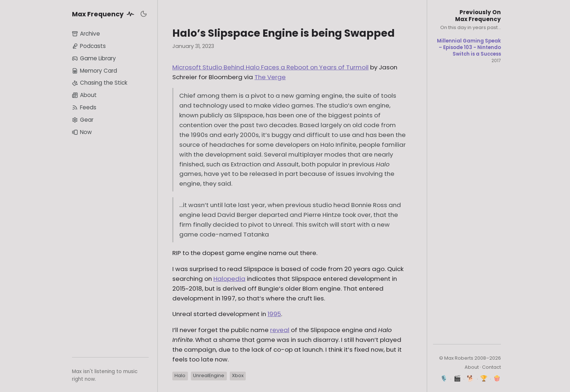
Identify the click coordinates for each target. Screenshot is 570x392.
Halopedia (229, 279)
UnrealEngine (209, 375)
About (84, 95)
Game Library (94, 58)
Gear (83, 120)
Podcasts (89, 46)
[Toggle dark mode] (144, 14)
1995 (274, 314)
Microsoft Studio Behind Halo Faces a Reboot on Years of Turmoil (270, 67)
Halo (180, 375)
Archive (86, 34)
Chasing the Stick (100, 83)
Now (82, 132)
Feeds (84, 107)
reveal (280, 330)
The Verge (270, 77)
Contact (491, 367)
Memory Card (95, 71)
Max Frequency (104, 14)
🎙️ (444, 378)
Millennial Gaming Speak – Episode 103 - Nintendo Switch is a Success (469, 47)
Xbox (238, 375)
